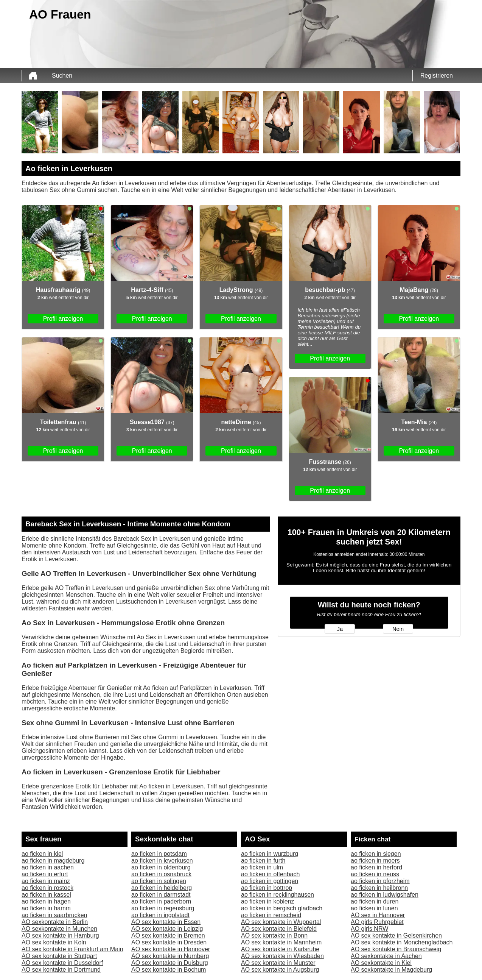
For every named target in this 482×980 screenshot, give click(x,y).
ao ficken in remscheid (271, 915)
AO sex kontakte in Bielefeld (279, 929)
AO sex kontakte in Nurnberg (170, 956)
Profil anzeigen (63, 319)
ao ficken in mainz (46, 881)
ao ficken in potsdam (159, 854)
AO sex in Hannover (378, 915)
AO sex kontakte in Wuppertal (281, 922)
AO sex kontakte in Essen (166, 922)
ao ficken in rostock (47, 888)
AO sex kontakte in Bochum (169, 970)
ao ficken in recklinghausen (278, 895)
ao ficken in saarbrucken (54, 915)
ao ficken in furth (263, 861)
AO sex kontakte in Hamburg (60, 936)
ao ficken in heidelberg (162, 888)
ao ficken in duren (375, 901)
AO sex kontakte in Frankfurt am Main (72, 949)
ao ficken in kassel (46, 895)
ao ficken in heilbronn (379, 888)
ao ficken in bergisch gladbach (282, 908)
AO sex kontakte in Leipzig (167, 929)
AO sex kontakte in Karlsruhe (280, 949)
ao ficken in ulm (262, 867)
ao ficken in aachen (48, 867)
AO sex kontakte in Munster (278, 963)
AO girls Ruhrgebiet (377, 922)
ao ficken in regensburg (163, 908)
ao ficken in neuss (375, 874)
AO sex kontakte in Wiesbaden (282, 956)
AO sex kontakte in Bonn (274, 936)
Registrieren (437, 76)
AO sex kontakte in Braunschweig (396, 949)
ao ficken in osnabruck (161, 874)
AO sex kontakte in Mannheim (281, 942)
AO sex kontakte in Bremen (168, 936)
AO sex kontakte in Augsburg (280, 970)
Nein (398, 629)
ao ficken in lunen (374, 908)
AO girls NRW (369, 929)
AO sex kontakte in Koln (54, 942)
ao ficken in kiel (42, 854)
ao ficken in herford (376, 867)
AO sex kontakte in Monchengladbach (402, 942)
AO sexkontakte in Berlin (55, 922)
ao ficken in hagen (46, 901)
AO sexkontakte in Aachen (386, 956)
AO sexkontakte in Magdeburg (391, 970)
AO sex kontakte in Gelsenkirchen (396, 936)
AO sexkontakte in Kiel (381, 963)
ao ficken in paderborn (161, 901)
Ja (340, 629)
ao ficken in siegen (376, 854)
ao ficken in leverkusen (162, 861)
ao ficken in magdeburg (53, 861)
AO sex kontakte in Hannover (171, 949)
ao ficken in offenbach (270, 874)
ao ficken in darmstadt (161, 895)
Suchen (62, 76)
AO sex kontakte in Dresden (169, 942)
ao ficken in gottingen (270, 881)
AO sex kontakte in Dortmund (61, 970)
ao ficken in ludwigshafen (385, 895)
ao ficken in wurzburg (270, 854)
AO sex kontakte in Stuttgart (59, 956)
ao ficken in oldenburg (161, 867)
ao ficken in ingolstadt (160, 915)
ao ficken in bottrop (267, 888)
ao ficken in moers (375, 861)
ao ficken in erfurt (45, 874)
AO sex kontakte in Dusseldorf (62, 963)
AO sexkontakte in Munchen (59, 929)
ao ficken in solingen (159, 881)
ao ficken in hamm (46, 908)
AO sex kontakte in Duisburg (170, 963)
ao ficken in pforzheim (380, 881)
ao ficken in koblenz (268, 901)
